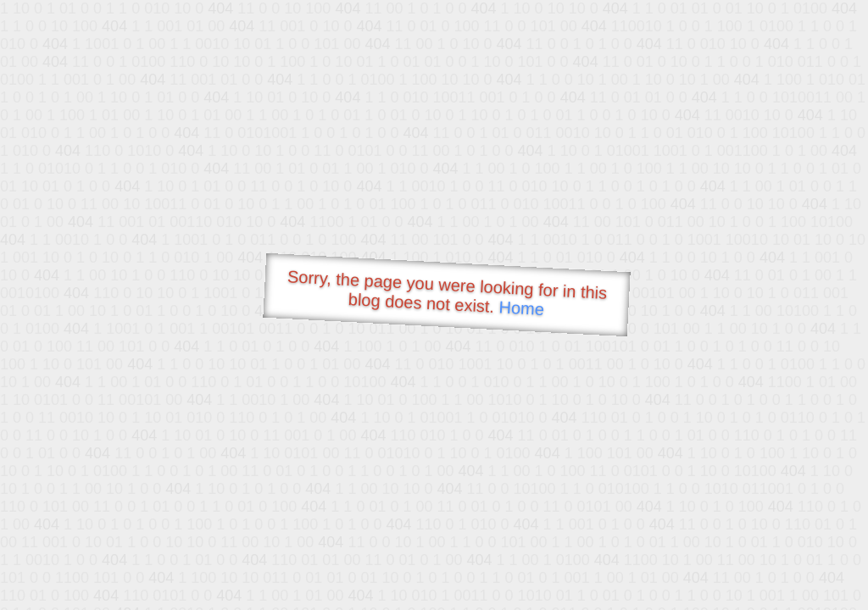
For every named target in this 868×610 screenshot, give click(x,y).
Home (521, 308)
